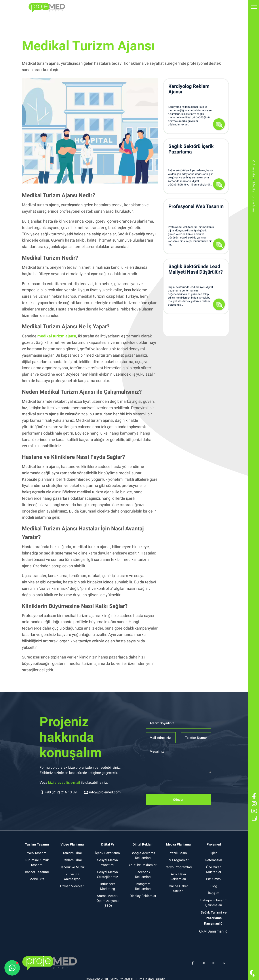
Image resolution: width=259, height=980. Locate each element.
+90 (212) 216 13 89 (58, 792)
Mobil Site (37, 879)
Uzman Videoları (72, 886)
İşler (214, 853)
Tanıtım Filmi (72, 853)
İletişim (214, 893)
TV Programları (178, 860)
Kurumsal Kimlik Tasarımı (37, 863)
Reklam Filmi (72, 860)
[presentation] (179, 785)
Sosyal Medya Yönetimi (108, 863)
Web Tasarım (37, 853)
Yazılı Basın (178, 853)
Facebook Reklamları (143, 874)
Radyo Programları (178, 867)
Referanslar (214, 860)
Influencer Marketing (108, 886)
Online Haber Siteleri (178, 889)
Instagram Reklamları (143, 886)
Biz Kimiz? (214, 879)
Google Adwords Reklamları (143, 855)
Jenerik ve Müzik (72, 867)
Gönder (178, 800)
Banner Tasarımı (37, 872)
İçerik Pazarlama (108, 853)
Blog (214, 886)
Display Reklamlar (143, 896)
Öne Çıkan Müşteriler (214, 870)
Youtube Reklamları (143, 865)
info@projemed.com (102, 792)
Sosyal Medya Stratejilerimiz (108, 874)
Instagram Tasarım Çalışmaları (214, 903)
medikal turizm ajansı (57, 336)
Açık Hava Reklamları (178, 877)
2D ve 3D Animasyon (72, 877)
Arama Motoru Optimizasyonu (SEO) (108, 901)
